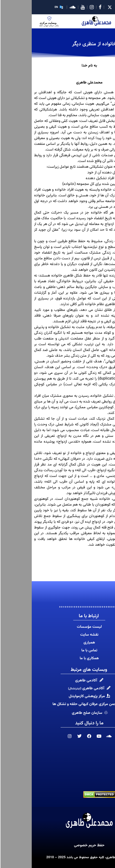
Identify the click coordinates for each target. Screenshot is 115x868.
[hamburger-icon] (107, 21)
